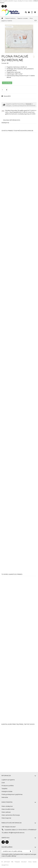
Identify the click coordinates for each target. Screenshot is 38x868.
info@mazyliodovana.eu (16, 833)
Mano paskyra (7, 802)
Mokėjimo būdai (7, 791)
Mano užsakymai (7, 806)
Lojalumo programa (8, 780)
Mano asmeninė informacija (11, 815)
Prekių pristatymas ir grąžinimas (12, 794)
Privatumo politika (8, 786)
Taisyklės (4, 788)
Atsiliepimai (5, 123)
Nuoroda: (4, 63)
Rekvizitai (5, 797)
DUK (3, 783)
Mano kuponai (6, 818)
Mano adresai (6, 812)
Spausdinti (7, 96)
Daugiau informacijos (12, 120)
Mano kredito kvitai (8, 809)
